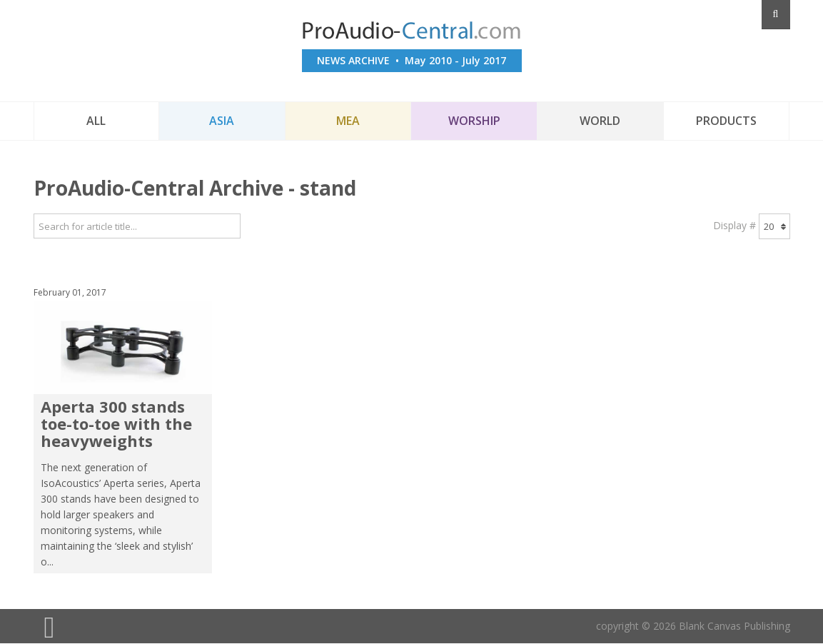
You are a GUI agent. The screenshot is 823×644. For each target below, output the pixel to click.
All (96, 121)
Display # (734, 225)
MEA (348, 121)
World (600, 121)
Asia (222, 121)
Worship (474, 121)
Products (726, 121)
